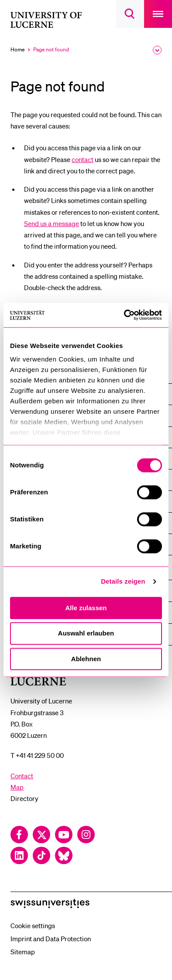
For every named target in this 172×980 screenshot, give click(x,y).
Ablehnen (86, 659)
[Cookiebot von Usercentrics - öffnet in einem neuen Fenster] (124, 315)
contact (83, 159)
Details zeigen (123, 581)
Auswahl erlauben (86, 634)
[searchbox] (130, 14)
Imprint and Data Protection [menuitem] (51, 939)
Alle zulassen (86, 608)
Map (17, 787)
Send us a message (52, 223)
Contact (22, 776)
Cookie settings (33, 926)
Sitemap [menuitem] (23, 952)
